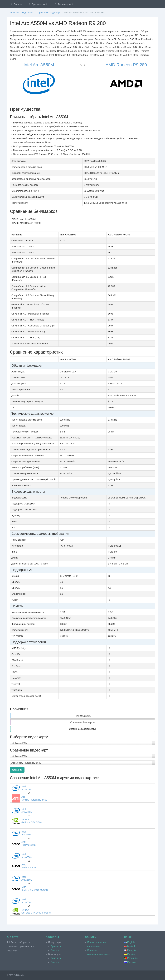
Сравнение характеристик (83, 729)
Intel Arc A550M (39, 65)
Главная (17, 4)
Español (131, 954)
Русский (131, 962)
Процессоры (38, 4)
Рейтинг (55, 950)
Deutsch (131, 946)
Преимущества (83, 716)
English (131, 942)
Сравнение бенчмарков (83, 722)
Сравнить (17, 770)
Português (132, 958)
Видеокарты (64, 4)
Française (132, 950)
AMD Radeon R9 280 (126, 65)
